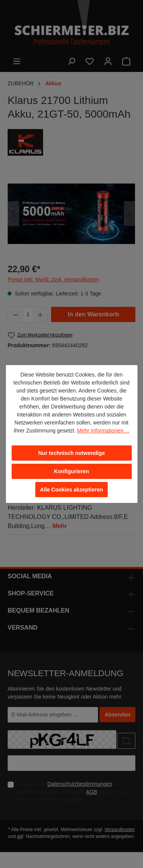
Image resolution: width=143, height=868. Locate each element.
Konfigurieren (72, 471)
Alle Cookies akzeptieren (71, 490)
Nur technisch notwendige (71, 453)
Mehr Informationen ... (103, 431)
